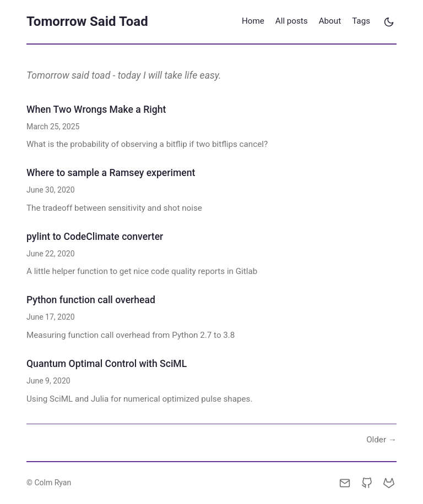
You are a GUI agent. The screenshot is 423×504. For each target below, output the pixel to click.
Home (253, 21)
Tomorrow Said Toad (87, 21)
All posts (292, 21)
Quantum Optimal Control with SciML (107, 364)
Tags (361, 21)
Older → (381, 440)
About (330, 21)
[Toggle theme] (389, 22)
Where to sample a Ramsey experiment (111, 173)
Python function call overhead (91, 300)
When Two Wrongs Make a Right (96, 109)
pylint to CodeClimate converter (95, 237)
